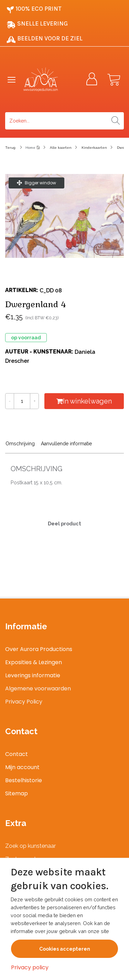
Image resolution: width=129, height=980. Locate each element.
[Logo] (47, 79)
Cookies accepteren (65, 949)
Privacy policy (30, 967)
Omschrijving (20, 444)
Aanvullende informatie (66, 444)
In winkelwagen (84, 401)
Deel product (64, 523)
